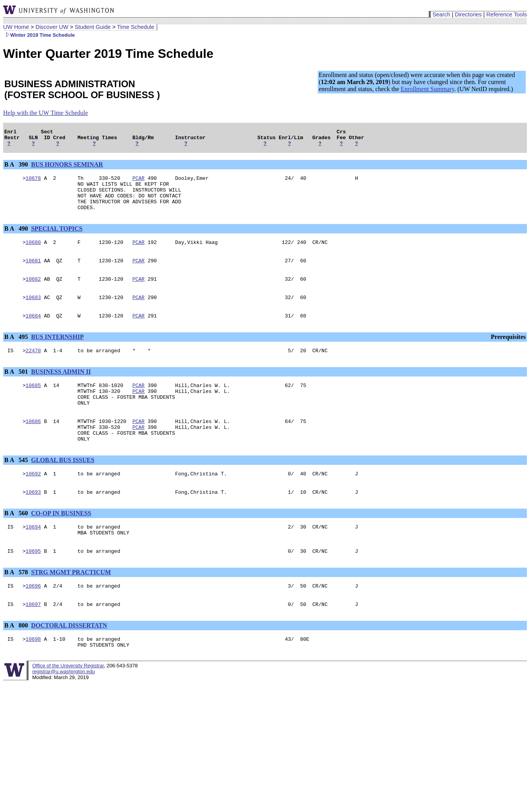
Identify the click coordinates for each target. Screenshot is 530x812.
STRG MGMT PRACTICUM (71, 605)
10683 (33, 312)
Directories (468, 14)
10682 (33, 293)
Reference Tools (507, 14)
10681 (33, 273)
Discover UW (52, 27)
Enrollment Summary (427, 89)
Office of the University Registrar (68, 703)
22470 (33, 368)
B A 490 (17, 239)
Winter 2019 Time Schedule (39, 35)
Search (441, 14)
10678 (33, 183)
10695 (33, 584)
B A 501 (17, 389)
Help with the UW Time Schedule (46, 113)
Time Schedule (135, 27)
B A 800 (17, 661)
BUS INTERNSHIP (57, 353)
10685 (33, 404)
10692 (33, 502)
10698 (33, 675)
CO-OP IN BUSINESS (61, 542)
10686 (33, 445)
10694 (33, 557)
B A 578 (17, 605)
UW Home (16, 27)
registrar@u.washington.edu (63, 709)
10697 (33, 639)
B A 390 (17, 168)
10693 (33, 521)
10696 (33, 620)
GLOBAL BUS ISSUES (63, 487)
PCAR (139, 183)
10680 (33, 254)
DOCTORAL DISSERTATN (69, 661)
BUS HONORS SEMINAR (67, 168)
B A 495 (17, 353)
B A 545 (17, 487)
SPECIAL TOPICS (56, 239)
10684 (33, 332)
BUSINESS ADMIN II (61, 389)
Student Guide (93, 27)
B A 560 (17, 542)
